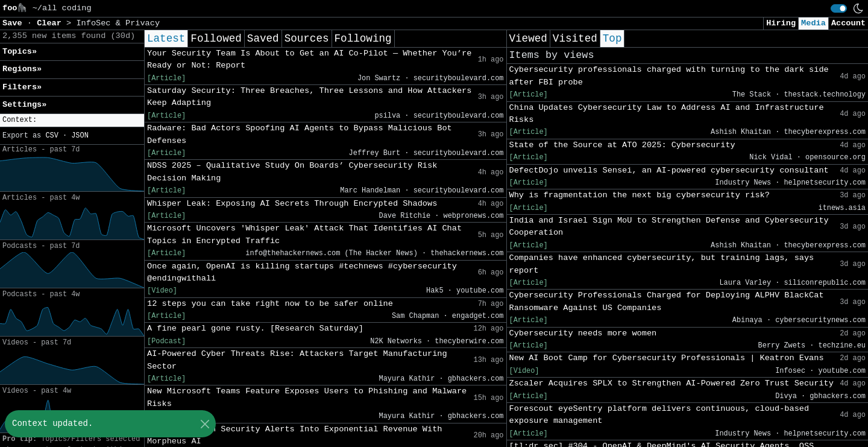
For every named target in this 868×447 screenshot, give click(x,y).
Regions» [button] (22, 69)
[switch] (839, 8)
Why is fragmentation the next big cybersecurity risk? (640, 195)
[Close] (205, 424)
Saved (263, 39)
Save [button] (15, 23)
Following (363, 39)
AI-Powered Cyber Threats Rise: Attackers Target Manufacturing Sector (297, 360)
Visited (575, 39)
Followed (216, 39)
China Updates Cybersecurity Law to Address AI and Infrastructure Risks (667, 114)
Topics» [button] (20, 52)
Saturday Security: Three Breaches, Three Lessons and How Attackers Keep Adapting (309, 97)
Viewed (528, 39)
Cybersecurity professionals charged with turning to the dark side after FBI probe (669, 76)
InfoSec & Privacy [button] (118, 23)
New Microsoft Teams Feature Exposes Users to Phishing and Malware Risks (307, 397)
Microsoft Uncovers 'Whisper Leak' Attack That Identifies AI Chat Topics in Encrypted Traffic (304, 234)
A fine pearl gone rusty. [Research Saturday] (255, 328)
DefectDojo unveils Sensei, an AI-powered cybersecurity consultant (669, 170)
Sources (307, 39)
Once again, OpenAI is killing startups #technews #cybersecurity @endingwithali (302, 272)
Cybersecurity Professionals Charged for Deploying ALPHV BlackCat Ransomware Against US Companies (667, 301)
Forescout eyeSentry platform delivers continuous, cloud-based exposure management (659, 415)
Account (848, 23)
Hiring (781, 23)
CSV (52, 136)
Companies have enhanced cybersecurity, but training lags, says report (662, 264)
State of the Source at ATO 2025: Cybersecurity (622, 145)
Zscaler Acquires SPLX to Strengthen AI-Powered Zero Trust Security (671, 383)
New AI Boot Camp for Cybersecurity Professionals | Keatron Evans (667, 358)
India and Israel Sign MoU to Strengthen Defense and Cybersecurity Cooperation (669, 227)
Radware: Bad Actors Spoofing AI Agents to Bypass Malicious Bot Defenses (300, 134)
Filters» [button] (22, 87)
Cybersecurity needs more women (583, 333)
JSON (80, 136)
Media (813, 23)
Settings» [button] (24, 105)
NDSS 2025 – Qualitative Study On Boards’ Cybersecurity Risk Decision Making (292, 172)
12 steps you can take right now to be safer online (270, 304)
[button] (72, 120)
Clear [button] (52, 23)
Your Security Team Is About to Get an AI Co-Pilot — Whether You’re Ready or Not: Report (309, 59)
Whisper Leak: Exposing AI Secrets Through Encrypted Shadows (292, 204)
